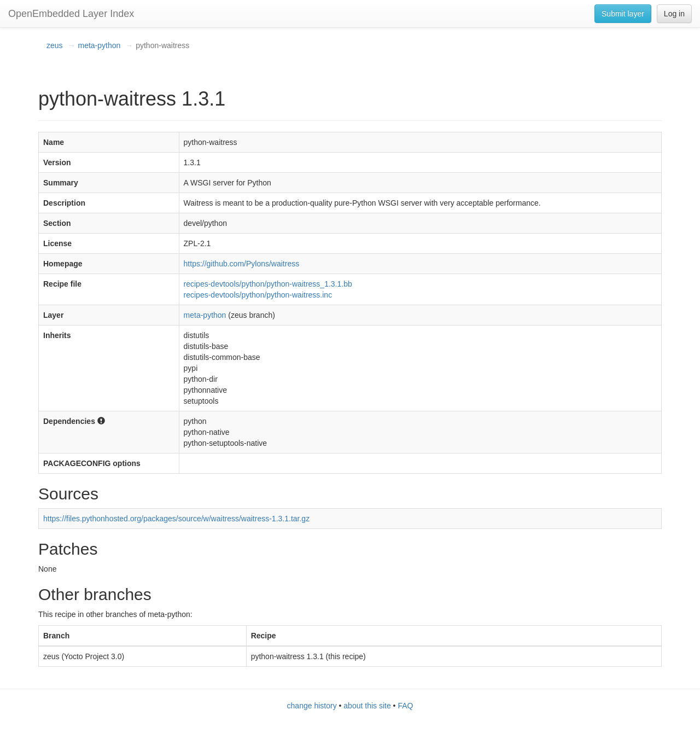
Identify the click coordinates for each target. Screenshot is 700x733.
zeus (55, 45)
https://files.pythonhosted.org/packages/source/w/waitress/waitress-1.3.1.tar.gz (176, 519)
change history (312, 706)
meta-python (99, 45)
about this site (367, 706)
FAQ (405, 706)
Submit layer (623, 14)
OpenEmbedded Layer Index (71, 14)
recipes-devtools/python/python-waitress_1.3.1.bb (268, 284)
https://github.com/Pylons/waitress (242, 264)
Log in (674, 14)
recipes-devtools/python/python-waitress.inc (258, 295)
